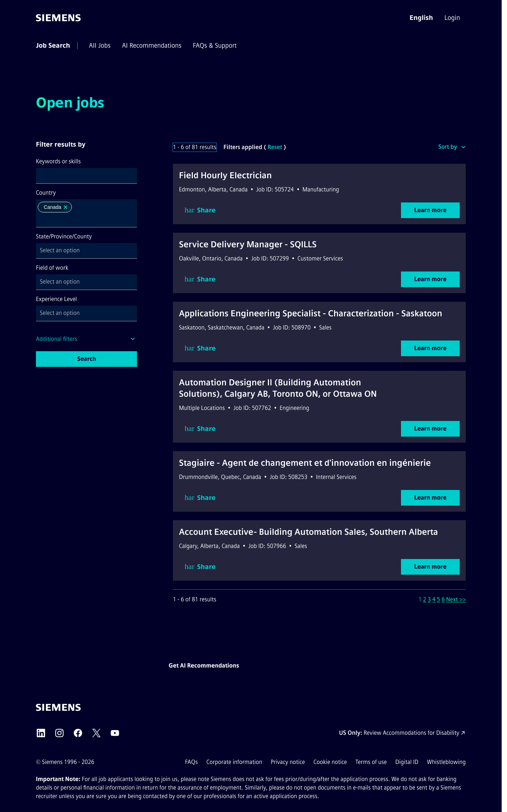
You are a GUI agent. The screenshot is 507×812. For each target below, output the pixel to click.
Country (46, 193)
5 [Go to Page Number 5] (439, 599)
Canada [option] (56, 207)
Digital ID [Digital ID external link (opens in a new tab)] (407, 762)
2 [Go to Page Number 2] (425, 599)
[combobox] (86, 176)
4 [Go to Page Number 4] (434, 599)
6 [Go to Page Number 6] (443, 599)
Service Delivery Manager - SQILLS (248, 244)
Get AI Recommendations (204, 666)
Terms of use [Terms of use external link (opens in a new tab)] (371, 762)
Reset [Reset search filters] (275, 147)
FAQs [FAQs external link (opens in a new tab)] (191, 762)
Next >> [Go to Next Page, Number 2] (456, 599)
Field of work (52, 268)
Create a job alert (314, 666)
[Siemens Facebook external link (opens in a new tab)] (78, 733)
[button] (421, 18)
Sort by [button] (448, 147)
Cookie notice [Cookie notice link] (330, 762)
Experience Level (56, 299)
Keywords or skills (58, 161)
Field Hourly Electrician (225, 175)
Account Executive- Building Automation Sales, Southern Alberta (308, 532)
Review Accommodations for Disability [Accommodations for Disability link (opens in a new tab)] (411, 733)
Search (87, 359)
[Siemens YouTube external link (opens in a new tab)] (115, 733)
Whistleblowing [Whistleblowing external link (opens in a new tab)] (446, 762)
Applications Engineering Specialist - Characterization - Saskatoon (311, 313)
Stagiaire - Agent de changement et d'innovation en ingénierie (305, 463)
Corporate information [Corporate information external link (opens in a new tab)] (234, 762)
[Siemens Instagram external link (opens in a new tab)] (59, 733)
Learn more (430, 210)
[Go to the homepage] (58, 18)
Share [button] (200, 210)
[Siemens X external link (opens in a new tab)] (96, 733)
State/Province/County (64, 236)
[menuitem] (453, 18)
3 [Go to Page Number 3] (429, 599)
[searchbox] (81, 220)
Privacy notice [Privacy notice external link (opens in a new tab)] (288, 762)
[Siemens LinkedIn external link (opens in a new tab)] (41, 733)
